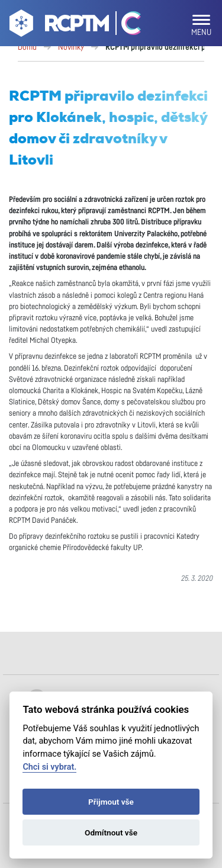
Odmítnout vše (111, 832)
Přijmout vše (111, 802)
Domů (27, 47)
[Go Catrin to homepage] (126, 25)
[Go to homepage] (58, 25)
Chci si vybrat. (49, 767)
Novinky (71, 47)
